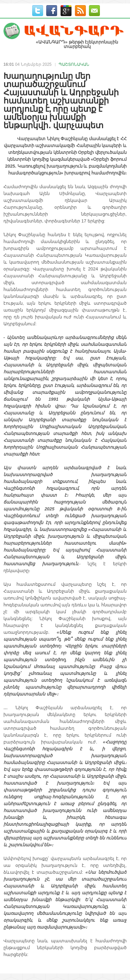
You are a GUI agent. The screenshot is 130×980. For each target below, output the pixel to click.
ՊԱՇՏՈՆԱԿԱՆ (74, 64)
